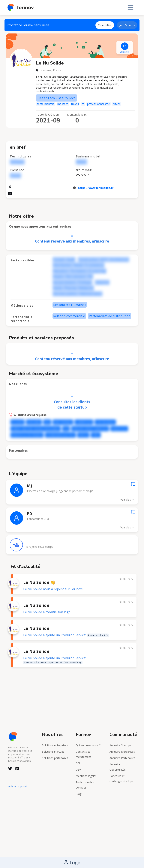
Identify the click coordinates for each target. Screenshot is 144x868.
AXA (47, 422)
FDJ (66, 429)
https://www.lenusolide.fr (96, 188)
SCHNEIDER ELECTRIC (60, 435)
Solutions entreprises (55, 745)
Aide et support (18, 786)
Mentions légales (86, 776)
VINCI (96, 435)
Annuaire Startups (120, 745)
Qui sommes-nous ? (88, 745)
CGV (78, 770)
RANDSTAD (119, 429)
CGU (78, 763)
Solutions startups (53, 752)
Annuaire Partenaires (122, 758)
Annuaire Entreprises (122, 752)
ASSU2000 (34, 422)
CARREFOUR (84, 422)
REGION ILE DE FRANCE (27, 435)
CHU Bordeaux (105, 422)
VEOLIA (83, 435)
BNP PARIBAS (63, 422)
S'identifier (105, 25)
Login (73, 862)
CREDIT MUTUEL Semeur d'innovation (36, 429)
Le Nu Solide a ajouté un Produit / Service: (66, 635)
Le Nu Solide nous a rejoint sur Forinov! (53, 589)
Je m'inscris (127, 25)
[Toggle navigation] (130, 7)
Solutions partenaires (55, 758)
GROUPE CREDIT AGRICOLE (90, 429)
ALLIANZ (18, 422)
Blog (79, 794)
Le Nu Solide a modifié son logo (47, 612)
